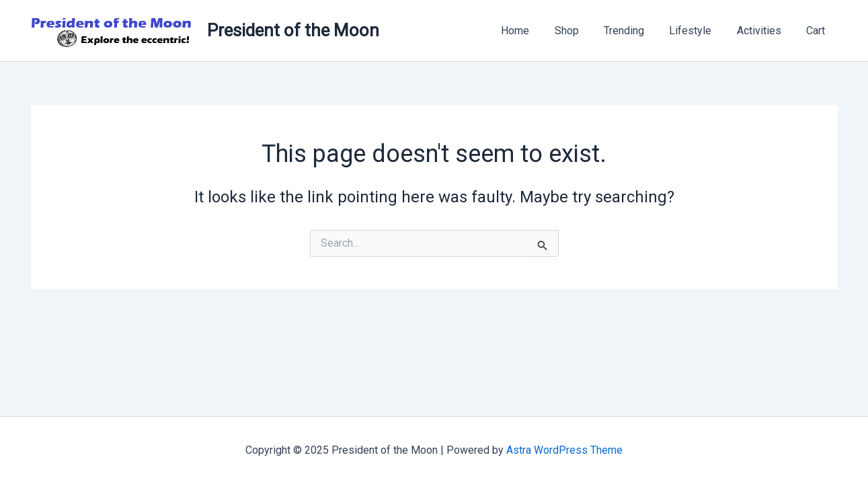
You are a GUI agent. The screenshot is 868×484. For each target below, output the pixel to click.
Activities (764, 31)
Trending (637, 31)
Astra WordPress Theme (564, 450)
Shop (583, 31)
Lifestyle (700, 31)
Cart (818, 31)
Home (535, 31)
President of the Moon (293, 30)
